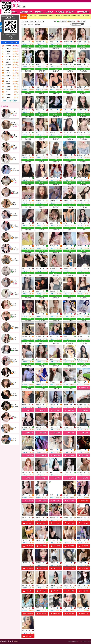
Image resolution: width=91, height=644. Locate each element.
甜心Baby (16, 170)
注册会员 (49, 12)
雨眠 (15, 305)
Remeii (15, 373)
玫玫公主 (16, 125)
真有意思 (16, 227)
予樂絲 (15, 113)
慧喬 (15, 317)
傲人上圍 (16, 193)
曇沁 (15, 339)
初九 (15, 429)
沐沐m (15, 362)
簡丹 (15, 272)
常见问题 (60, 12)
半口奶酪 (16, 407)
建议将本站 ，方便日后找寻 (12, 1)
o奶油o (15, 418)
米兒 (15, 384)
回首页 (4, 12)
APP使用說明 (10, 36)
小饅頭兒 (16, 350)
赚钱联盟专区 (83, 12)
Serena (15, 215)
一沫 (15, 159)
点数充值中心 (26, 12)
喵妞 (15, 440)
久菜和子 (16, 260)
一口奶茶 (16, 328)
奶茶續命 (16, 238)
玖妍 (15, 204)
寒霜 (15, 181)
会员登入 (39, 12)
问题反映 (70, 12)
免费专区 (13, 12)
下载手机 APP (10, 17)
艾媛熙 (15, 147)
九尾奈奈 (16, 249)
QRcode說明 (10, 38)
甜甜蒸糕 (16, 294)
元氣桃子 (16, 137)
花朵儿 (15, 395)
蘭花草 (15, 282)
